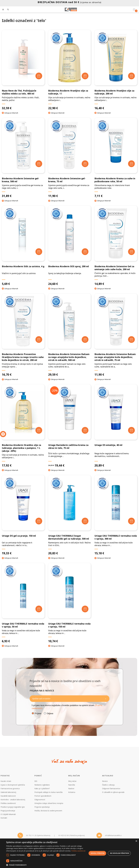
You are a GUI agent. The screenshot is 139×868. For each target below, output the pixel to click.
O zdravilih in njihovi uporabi (113, 792)
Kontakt (4, 818)
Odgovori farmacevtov (111, 788)
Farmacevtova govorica (10, 788)
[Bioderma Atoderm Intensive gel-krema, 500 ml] (23, 158)
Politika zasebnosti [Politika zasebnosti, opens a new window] (78, 851)
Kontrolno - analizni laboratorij (13, 800)
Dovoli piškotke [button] (98, 853)
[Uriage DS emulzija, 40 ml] (116, 426)
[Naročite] (69, 699)
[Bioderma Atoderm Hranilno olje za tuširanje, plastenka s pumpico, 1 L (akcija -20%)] (23, 426)
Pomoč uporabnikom (43, 796)
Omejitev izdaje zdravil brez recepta (49, 803)
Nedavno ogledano (42, 785)
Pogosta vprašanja (42, 807)
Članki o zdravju (108, 785)
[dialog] (69, 853)
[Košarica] (134, 10)
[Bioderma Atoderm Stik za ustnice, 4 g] (23, 246)
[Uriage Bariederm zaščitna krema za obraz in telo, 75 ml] (70, 426)
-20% (54, 390)
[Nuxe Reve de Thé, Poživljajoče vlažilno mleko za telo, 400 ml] (23, 70)
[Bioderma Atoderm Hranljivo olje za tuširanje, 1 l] (70, 70)
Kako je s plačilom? (42, 788)
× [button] (136, 841)
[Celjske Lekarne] (71, 9)
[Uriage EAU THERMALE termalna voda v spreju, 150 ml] (70, 603)
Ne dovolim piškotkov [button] (120, 853)
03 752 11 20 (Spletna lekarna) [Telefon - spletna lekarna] (38, 835)
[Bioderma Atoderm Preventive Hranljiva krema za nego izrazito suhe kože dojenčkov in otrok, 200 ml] (23, 335)
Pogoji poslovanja (8, 811)
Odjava (50, 713)
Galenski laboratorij (8, 792)
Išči (36, 781)
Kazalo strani (6, 781)
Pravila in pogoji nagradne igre (13, 807)
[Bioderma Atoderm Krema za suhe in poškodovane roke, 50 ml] (116, 158)
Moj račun (72, 781)
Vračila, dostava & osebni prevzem (48, 811)
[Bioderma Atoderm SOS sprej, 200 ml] (70, 246)
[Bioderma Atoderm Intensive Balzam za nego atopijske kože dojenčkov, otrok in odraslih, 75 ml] (116, 335)
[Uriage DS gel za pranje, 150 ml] (23, 515)
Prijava (38, 713)
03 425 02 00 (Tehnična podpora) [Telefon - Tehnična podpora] (72, 835)
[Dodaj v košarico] (39, 76)
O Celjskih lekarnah (8, 814)
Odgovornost (40, 800)
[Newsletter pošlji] (106, 699)
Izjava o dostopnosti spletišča (13, 785)
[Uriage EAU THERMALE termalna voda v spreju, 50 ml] (23, 603)
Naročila (72, 785)
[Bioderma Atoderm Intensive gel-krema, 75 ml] (70, 158)
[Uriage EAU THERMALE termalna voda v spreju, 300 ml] (116, 515)
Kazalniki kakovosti (8, 796)
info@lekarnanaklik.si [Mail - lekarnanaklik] (113, 835)
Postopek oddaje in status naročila (48, 792)
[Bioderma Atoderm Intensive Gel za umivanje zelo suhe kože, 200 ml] (116, 246)
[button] (47, 865)
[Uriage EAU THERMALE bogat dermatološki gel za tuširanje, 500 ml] (70, 515)
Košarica (72, 792)
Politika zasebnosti (8, 803)
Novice (105, 781)
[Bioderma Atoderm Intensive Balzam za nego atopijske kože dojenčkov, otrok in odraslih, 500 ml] (70, 335)
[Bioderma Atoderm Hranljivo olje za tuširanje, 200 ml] (116, 70)
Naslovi (71, 788)
